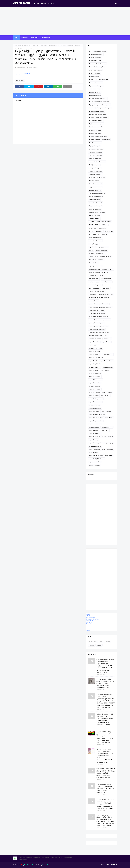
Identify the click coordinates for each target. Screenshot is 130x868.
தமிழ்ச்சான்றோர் (94, 279)
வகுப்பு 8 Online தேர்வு (95, 434)
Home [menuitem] (16, 38)
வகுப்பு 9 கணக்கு (94, 452)
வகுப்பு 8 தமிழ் (109, 443)
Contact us (89, 624)
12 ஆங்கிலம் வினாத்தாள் (96, 121)
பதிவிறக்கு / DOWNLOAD (23, 74)
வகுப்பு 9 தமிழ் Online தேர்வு (97, 459)
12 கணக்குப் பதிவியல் (95, 130)
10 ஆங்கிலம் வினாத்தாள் (96, 54)
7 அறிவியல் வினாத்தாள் (96, 171)
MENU (88, 630)
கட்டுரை (91, 253)
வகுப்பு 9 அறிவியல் (94, 449)
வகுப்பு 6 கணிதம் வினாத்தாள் (97, 415)
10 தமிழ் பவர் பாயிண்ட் (95, 70)
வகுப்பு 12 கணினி (94, 396)
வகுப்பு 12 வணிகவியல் (95, 402)
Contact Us (114, 865)
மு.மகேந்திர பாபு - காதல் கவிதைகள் (99, 317)
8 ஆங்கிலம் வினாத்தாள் (96, 187)
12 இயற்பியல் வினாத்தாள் (96, 124)
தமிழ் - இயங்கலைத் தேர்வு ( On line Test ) (100, 272)
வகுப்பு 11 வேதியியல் (95, 377)
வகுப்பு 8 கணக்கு (94, 440)
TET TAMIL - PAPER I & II (101, 225)
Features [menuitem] (24, 38)
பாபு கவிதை (106, 288)
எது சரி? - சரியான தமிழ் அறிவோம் (98, 247)
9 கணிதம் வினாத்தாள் (95, 209)
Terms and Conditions (93, 619)
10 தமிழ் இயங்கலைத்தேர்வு (96, 67)
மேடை (106, 336)
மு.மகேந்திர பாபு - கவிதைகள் (97, 313)
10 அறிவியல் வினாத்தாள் (100, 51)
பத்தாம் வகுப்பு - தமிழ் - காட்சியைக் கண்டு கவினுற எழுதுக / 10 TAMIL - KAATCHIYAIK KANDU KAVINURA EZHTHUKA (105, 683)
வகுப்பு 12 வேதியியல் (95, 383)
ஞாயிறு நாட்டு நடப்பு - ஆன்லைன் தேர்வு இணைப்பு (100, 270)
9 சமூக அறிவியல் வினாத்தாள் (97, 212)
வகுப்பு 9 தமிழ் (109, 456)
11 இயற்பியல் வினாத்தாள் (96, 86)
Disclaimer (89, 621)
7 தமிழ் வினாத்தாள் (94, 181)
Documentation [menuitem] (46, 38)
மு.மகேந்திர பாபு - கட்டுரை (96, 310)
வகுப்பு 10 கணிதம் (108, 355)
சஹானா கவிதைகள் (105, 257)
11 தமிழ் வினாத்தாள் (94, 105)
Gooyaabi (45, 865)
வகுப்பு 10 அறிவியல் (95, 351)
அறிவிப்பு (105, 234)
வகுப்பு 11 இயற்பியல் (95, 367)
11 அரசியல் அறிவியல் (95, 76)
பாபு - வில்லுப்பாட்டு (95, 288)
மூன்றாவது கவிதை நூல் (95, 336)
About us (89, 622)
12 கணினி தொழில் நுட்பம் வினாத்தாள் (99, 140)
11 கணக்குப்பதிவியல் (95, 92)
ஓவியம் (91, 250)
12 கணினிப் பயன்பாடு (95, 143)
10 (90, 51)
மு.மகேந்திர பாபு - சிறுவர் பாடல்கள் (99, 326)
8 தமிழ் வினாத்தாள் (94, 200)
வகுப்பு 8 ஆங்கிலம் (108, 437)
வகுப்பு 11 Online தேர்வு (106, 361)
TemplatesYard (28, 865)
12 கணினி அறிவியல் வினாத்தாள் (98, 136)
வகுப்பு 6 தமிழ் (109, 418)
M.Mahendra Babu (21, 67)
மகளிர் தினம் (93, 294)
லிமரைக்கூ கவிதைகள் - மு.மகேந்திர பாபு (100, 339)
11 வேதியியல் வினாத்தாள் (104, 108)
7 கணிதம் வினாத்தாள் (95, 168)
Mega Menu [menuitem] (35, 38)
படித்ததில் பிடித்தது (94, 282)
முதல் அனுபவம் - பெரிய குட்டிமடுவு (99, 332)
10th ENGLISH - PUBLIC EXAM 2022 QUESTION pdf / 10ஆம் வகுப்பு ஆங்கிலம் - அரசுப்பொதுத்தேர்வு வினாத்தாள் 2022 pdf (106, 773)
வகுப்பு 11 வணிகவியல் (95, 373)
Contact (51, 3)
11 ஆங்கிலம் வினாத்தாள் (96, 83)
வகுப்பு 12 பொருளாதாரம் (96, 399)
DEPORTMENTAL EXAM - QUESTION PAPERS (100, 222)
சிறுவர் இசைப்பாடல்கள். (96, 266)
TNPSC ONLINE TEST (94, 234)
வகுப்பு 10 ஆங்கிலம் (95, 355)
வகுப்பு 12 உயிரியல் (94, 392)
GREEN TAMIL (22, 3)
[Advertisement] (65, 21)
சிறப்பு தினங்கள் (93, 263)
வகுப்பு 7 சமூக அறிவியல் (96, 421)
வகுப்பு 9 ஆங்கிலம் (107, 449)
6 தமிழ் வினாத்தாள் (94, 165)
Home (36, 3)
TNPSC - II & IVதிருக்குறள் (96, 231)
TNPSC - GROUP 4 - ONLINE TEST (97, 228)
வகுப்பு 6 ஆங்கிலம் (94, 411)
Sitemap (89, 616)
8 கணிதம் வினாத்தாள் (95, 190)
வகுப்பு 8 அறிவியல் (94, 437)
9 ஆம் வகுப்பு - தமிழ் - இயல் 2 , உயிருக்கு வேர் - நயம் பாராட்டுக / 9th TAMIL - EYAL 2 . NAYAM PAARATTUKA (106, 789)
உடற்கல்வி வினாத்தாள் (95, 241)
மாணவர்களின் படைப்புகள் (106, 294)
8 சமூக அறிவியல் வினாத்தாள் (97, 193)
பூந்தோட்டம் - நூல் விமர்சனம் (97, 291)
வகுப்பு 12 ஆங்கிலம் (95, 386)
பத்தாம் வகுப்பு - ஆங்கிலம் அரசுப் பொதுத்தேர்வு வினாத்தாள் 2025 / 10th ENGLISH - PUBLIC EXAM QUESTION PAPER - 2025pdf (105, 804)
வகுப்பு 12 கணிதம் (107, 392)
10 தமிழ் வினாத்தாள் (95, 73)
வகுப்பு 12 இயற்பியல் (95, 389)
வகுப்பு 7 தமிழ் (105, 430)
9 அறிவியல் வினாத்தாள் (96, 203)
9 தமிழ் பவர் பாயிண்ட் (95, 215)
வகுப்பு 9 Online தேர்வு (95, 446)
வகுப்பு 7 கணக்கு (94, 430)
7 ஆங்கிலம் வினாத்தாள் (96, 174)
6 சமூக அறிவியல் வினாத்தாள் (97, 162)
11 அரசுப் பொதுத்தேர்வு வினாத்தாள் (99, 80)
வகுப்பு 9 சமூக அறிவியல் (96, 456)
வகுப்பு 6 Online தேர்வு (95, 408)
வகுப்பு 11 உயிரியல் (94, 342)
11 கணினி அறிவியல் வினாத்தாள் (98, 99)
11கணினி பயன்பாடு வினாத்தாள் (98, 114)
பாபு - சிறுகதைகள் (107, 282)
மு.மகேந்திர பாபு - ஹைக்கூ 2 (97, 329)
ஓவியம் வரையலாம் (101, 250)
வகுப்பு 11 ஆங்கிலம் (95, 364)
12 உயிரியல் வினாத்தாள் (96, 127)
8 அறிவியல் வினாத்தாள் (96, 184)
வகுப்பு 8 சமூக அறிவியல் (96, 443)
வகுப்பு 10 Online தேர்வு (95, 348)
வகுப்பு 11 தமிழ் (23, 46)
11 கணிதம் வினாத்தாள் (95, 95)
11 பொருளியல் (106, 105)
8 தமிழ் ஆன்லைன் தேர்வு (96, 197)
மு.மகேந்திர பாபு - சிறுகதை (96, 323)
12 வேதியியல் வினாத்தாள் (96, 149)
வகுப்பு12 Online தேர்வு (95, 462)
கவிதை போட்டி (100, 253)
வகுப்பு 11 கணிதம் (108, 367)
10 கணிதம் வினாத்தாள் (95, 57)
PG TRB (91, 225)
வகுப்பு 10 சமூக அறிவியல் (96, 358)
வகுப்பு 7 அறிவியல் (94, 427)
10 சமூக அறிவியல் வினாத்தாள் (97, 64)
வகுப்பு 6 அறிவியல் (94, 345)
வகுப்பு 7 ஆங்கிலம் (107, 427)
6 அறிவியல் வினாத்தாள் (96, 152)
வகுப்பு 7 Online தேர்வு (95, 424)
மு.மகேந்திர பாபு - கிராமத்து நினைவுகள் (100, 320)
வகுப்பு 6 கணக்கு (107, 411)
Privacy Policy (90, 617)
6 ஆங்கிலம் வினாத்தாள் (96, 155)
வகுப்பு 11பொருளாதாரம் (96, 380)
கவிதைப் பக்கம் (93, 257)
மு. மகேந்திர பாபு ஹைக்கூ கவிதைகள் (99, 298)
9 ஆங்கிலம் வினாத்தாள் (96, 206)
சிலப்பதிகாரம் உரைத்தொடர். (97, 260)
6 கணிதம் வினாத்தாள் (95, 159)
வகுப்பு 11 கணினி (94, 370)
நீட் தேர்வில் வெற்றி (106, 279)
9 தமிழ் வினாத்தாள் (94, 219)
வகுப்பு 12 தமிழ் (106, 342)
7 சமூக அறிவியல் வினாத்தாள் (97, 178)
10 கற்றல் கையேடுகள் (95, 61)
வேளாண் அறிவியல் (95, 465)
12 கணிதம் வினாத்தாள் (95, 133)
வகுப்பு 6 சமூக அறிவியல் (96, 418)
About (43, 3)
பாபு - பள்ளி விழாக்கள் (95, 285)
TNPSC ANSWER (109, 231)
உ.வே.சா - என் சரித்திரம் (96, 238)
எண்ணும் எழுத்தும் (94, 244)
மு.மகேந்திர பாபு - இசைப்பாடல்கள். (99, 304)
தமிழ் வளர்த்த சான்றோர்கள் (97, 276)
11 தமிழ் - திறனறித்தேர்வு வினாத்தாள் (99, 102)
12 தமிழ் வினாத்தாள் (95, 146)
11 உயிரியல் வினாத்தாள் (96, 89)
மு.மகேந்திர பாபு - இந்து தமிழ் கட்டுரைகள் (101, 307)
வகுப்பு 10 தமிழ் (93, 361)
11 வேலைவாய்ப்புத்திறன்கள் (97, 111)
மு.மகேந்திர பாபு (94, 301)
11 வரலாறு (92, 108)
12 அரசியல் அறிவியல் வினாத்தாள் (98, 118)
